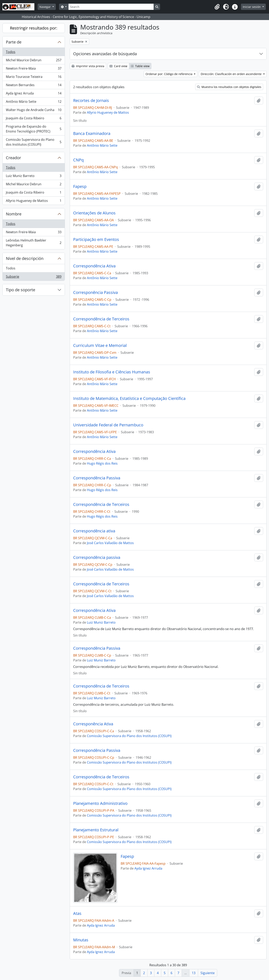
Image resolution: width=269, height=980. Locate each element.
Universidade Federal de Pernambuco (108, 425)
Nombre (14, 214)
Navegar (45, 7)
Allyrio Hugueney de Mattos (34, 201)
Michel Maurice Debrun (34, 61)
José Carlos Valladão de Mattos (110, 543)
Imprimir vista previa (88, 66)
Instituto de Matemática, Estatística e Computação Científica (129, 398)
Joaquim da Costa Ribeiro (34, 119)
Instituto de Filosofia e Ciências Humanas (112, 372)
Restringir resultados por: (34, 28)
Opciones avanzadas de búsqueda (105, 54)
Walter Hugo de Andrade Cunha (34, 111)
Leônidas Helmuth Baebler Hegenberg (34, 243)
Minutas (81, 940)
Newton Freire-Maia (34, 69)
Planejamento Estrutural (96, 830)
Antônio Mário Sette (34, 102)
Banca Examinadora (92, 133)
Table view (140, 66)
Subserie (34, 277)
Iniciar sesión (252, 7)
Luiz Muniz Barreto (34, 177)
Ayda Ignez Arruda (34, 94)
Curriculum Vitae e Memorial (100, 345)
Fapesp (80, 186)
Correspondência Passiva (97, 478)
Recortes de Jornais (91, 101)
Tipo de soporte (21, 290)
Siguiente (208, 973)
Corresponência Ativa (93, 724)
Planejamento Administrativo (100, 803)
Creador (13, 158)
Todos (11, 52)
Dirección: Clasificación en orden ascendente (232, 74)
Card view (118, 66)
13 (194, 973)
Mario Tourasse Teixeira (34, 78)
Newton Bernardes (34, 86)
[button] (217, 7)
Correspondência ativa (94, 531)
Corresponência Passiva (95, 292)
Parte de (14, 42)
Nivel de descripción (25, 258)
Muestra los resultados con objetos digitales (229, 87)
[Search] (111, 7)
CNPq (78, 160)
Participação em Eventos (96, 239)
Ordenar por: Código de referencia (169, 74)
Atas (77, 913)
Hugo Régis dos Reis (102, 463)
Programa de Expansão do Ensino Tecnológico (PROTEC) (34, 129)
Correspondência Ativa (94, 266)
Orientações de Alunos (94, 213)
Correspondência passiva (97, 557)
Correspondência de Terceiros (101, 319)
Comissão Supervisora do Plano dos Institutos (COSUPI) (34, 142)
